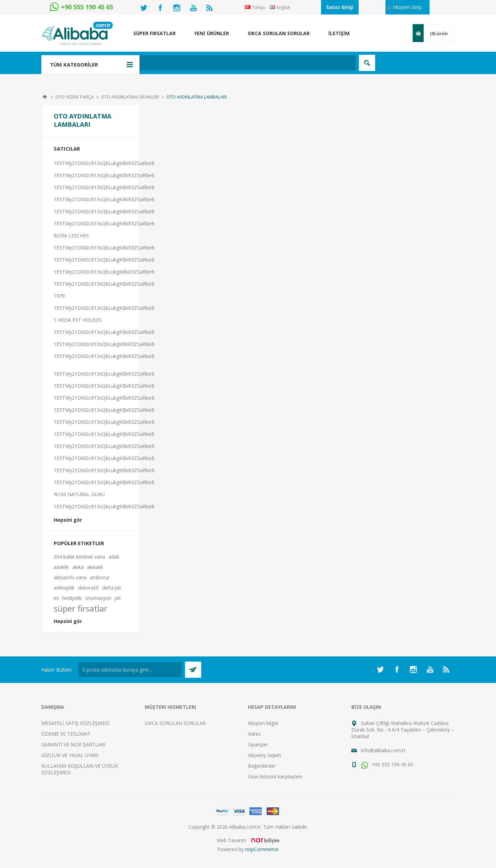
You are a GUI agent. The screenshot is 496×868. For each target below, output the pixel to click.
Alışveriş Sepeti (265, 755)
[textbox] (212, 63)
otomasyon (98, 598)
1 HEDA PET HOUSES (78, 320)
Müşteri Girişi (407, 7)
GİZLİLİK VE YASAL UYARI (70, 755)
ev (56, 598)
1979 (59, 296)
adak (114, 557)
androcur (100, 577)
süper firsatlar (81, 609)
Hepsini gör (68, 520)
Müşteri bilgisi (263, 723)
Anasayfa (45, 97)
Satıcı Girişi (340, 7)
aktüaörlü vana (70, 577)
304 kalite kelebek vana (79, 557)
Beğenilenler (262, 766)
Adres (254, 734)
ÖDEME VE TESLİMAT (66, 734)
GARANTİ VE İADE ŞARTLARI (73, 744)
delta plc (112, 588)
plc (118, 598)
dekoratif (88, 588)
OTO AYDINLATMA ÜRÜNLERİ (130, 97)
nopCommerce (262, 849)
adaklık (61, 567)
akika (78, 567)
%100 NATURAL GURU (79, 494)
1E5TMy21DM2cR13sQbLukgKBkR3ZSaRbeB (104, 163)
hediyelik (72, 598)
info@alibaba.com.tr (383, 750)
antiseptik (64, 588)
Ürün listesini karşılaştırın (275, 777)
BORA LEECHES (71, 236)
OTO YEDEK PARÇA (75, 97)
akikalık (95, 567)
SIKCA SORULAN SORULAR (175, 723)
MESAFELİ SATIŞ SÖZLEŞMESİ (75, 723)
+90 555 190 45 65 (387, 764)
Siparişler (258, 744)
